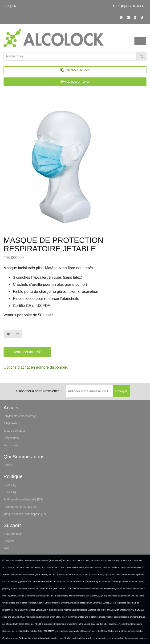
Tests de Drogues (14, 431)
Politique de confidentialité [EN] (23, 499)
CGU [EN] (10, 485)
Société (8, 465)
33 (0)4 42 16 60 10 (129, 6)
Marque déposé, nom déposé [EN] (25, 514)
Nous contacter (13, 534)
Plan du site (11, 445)
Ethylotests (10, 423)
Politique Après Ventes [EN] (21, 507)
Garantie (9, 541)
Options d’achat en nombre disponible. (36, 367)
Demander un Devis (75, 70)
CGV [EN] (10, 492)
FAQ (6, 548)
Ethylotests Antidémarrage (20, 416)
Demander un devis (27, 352)
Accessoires (11, 438)
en (14, 6)
